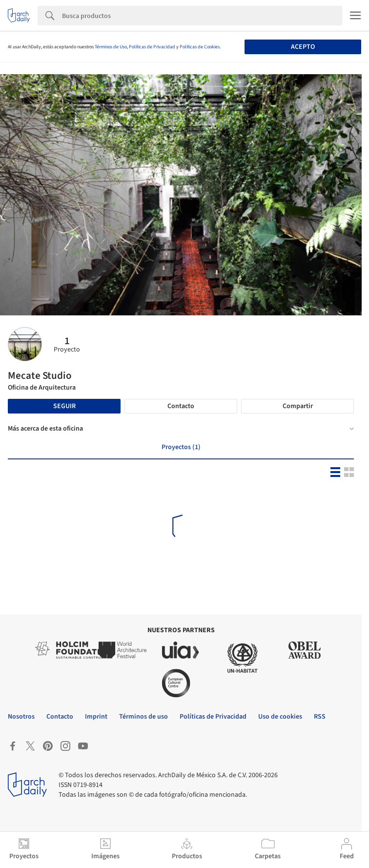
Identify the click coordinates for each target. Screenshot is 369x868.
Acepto (303, 47)
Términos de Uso (111, 47)
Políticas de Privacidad (152, 47)
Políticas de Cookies (200, 47)
